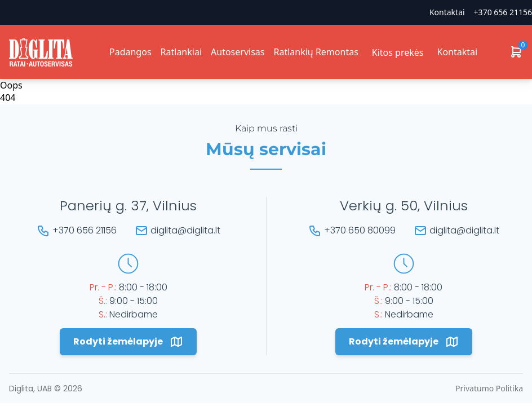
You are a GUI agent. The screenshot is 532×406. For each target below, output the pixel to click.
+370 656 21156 (503, 12)
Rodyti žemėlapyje (128, 342)
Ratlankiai (181, 52)
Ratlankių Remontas (316, 52)
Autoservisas (238, 52)
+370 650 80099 (360, 230)
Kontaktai (447, 12)
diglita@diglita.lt (185, 230)
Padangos (130, 52)
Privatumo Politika (489, 388)
